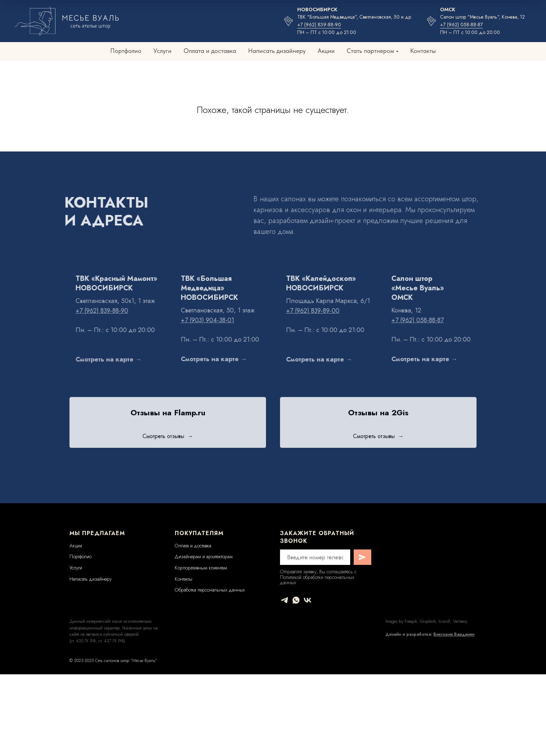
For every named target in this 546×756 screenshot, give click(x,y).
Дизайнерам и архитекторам (204, 556)
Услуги (162, 51)
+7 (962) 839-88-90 (319, 25)
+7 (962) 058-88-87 (461, 25)
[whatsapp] (296, 600)
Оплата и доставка (210, 51)
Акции (326, 51)
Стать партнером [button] (370, 51)
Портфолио (126, 51)
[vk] (308, 600)
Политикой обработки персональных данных (317, 580)
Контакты (423, 51)
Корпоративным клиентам (201, 568)
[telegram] (284, 600)
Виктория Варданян (454, 634)
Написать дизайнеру (277, 51)
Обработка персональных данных (210, 590)
